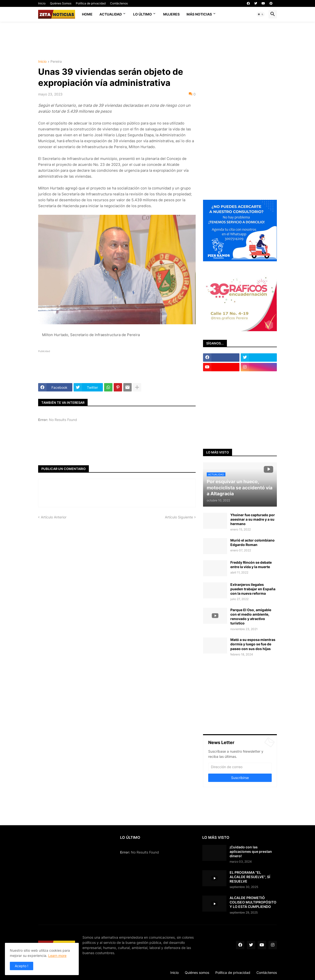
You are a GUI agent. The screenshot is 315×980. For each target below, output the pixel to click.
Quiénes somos (197, 972)
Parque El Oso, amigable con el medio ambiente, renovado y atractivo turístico (251, 617)
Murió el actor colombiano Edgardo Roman (252, 542)
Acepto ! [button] (22, 966)
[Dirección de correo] (240, 767)
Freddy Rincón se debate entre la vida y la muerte (251, 565)
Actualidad (111, 14)
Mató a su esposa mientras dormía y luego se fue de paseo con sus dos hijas (253, 644)
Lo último (142, 14)
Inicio (42, 3)
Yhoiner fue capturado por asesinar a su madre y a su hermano (253, 519)
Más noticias (199, 14)
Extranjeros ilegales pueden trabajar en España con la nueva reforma (253, 589)
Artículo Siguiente (179, 517)
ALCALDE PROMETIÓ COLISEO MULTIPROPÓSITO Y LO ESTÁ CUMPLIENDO (253, 902)
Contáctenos (119, 3)
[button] (261, 14)
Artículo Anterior (54, 517)
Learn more (57, 956)
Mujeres (171, 14)
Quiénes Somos (61, 3)
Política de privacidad (91, 3)
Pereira (56, 62)
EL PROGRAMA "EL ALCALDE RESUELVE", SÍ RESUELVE (250, 877)
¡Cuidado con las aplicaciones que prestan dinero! (251, 851)
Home (87, 14)
